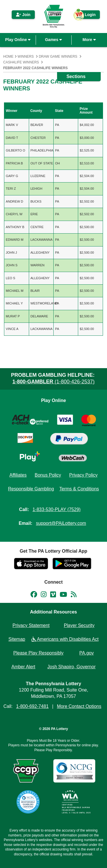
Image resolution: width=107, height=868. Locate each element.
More (89, 40)
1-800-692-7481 (32, 706)
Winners (26, 57)
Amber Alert (23, 667)
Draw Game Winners (58, 57)
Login (87, 16)
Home (8, 57)
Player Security (79, 625)
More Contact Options (79, 706)
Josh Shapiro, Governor (71, 667)
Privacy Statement (31, 625)
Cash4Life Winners (21, 62)
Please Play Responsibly (39, 653)
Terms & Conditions (79, 489)
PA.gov (86, 653)
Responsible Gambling (31, 489)
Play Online (18, 40)
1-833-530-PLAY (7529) (56, 509)
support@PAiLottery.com (61, 523)
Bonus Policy (48, 475)
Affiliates (18, 475)
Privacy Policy (83, 475)
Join (23, 15)
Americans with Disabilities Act (65, 639)
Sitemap (17, 639)
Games (54, 40)
